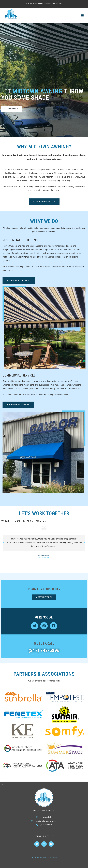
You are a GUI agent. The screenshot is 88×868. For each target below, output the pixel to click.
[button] (84, 542)
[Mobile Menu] (82, 15)
